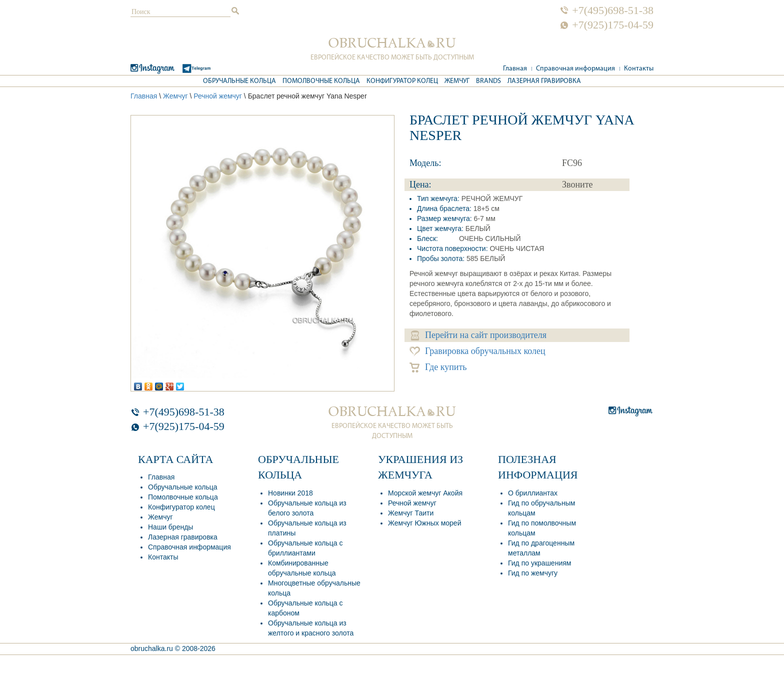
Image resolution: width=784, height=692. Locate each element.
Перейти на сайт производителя (479, 335)
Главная (515, 69)
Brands (488, 81)
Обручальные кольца (239, 81)
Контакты (639, 69)
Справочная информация (575, 69)
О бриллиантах (533, 493)
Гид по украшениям (539, 563)
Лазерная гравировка (544, 81)
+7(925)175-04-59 (613, 25)
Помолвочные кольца (321, 81)
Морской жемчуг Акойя (425, 493)
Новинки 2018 (290, 493)
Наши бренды (170, 527)
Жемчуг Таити (411, 513)
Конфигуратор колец (402, 81)
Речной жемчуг (218, 96)
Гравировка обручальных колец (477, 351)
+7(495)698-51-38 (613, 10)
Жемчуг (457, 81)
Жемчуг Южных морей (424, 523)
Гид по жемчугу (533, 573)
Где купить (438, 367)
